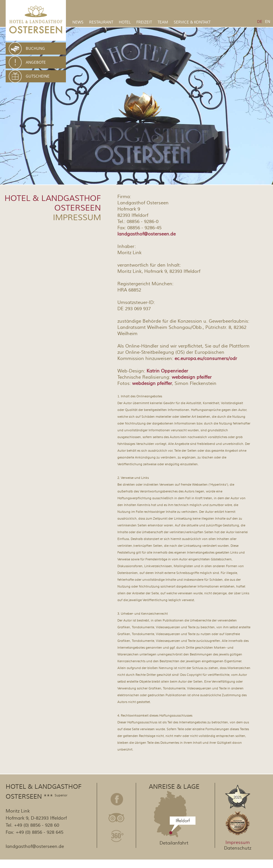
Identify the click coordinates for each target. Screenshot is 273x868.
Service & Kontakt (192, 22)
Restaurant (101, 22)
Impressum (238, 843)
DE (260, 22)
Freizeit (144, 22)
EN (268, 22)
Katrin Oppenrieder (167, 371)
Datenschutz (238, 848)
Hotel (125, 22)
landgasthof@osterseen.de (147, 234)
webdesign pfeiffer (192, 377)
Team (163, 22)
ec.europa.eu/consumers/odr (206, 359)
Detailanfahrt (174, 843)
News (78, 22)
